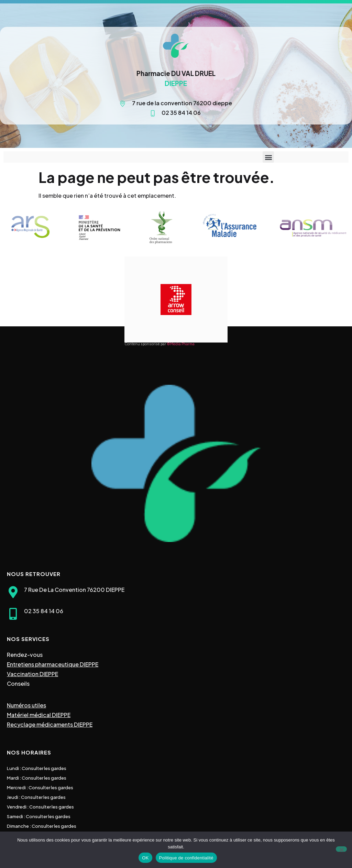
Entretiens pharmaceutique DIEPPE (53, 664)
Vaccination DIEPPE (32, 674)
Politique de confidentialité (186, 858)
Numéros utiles (26, 705)
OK (145, 858)
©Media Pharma (181, 344)
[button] (268, 157)
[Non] (341, 849)
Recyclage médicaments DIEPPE (50, 724)
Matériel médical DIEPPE (39, 715)
